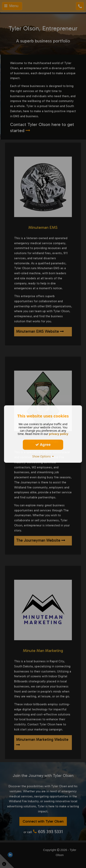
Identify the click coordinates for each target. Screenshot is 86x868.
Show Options (43, 456)
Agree (43, 444)
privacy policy (59, 434)
